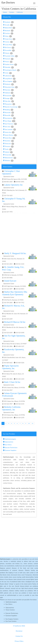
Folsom (8, 53)
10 (29, 423)
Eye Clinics (7, 445)
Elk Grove (9, 48)
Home (5, 12)
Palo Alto (8, 101)
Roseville (8, 115)
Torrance (8, 146)
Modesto (8, 84)
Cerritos (8, 33)
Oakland (8, 93)
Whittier (8, 161)
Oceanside (9, 96)
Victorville (9, 155)
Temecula (9, 144)
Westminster (10, 158)
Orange (8, 98)
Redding (8, 110)
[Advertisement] (19, 233)
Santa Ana (9, 132)
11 (33, 423)
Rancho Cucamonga (12, 107)
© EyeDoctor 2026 (19, 626)
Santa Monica (10, 135)
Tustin (7, 149)
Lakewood (9, 76)
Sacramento (9, 118)
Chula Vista (9, 39)
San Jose (8, 127)
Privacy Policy (19, 641)
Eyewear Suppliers (10, 450)
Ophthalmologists (10, 439)
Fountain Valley (10, 56)
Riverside (9, 113)
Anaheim (8, 22)
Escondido (9, 50)
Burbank (8, 31)
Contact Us (19, 636)
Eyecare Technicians (10, 447)
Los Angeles (10, 81)
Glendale (8, 67)
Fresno (8, 62)
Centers (12, 12)
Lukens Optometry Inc (13, 185)
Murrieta (8, 90)
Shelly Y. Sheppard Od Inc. (15, 253)
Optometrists (8, 442)
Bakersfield (9, 28)
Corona (8, 42)
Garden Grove (10, 65)
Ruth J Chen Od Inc (12, 382)
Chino (7, 36)
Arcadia (8, 25)
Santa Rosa (9, 138)
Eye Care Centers (11, 621)
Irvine (7, 73)
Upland (8, 152)
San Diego (9, 121)
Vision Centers (10, 610)
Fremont (8, 59)
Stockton (8, 141)
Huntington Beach (11, 70)
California (20, 12)
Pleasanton (9, 104)
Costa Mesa (9, 45)
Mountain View (10, 87)
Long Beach (9, 79)
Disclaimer (19, 631)
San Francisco (10, 124)
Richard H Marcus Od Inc (15, 322)
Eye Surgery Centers (12, 619)
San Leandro (9, 130)
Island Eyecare (10, 281)
